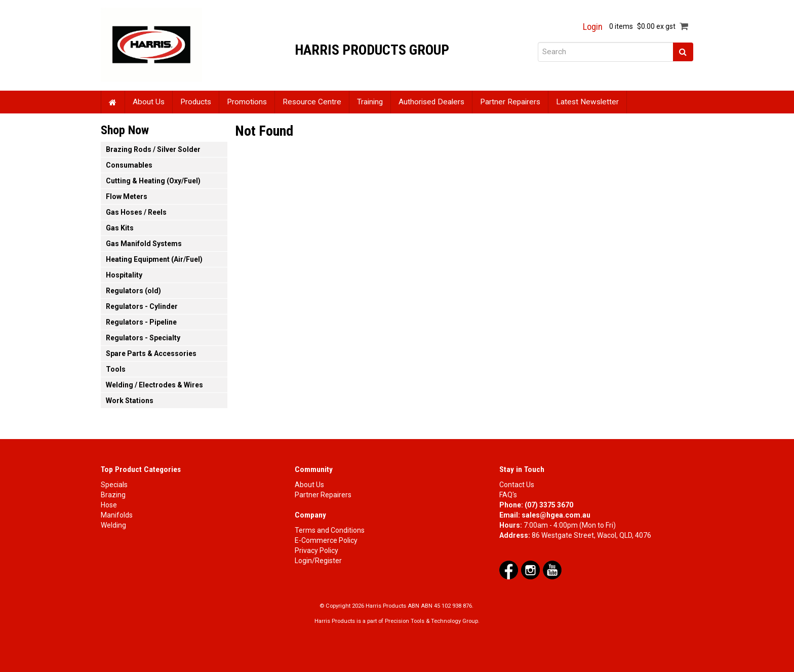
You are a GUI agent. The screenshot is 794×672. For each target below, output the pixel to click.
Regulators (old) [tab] (133, 291)
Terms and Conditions (330, 530)
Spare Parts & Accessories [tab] (151, 353)
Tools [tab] (116, 369)
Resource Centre (312, 102)
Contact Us (517, 485)
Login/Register (318, 561)
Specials (114, 485)
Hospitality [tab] (124, 275)
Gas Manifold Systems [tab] (144, 244)
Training (370, 102)
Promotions (247, 102)
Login (593, 27)
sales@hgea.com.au (556, 515)
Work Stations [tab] (130, 401)
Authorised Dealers (431, 102)
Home (113, 102)
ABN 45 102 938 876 (446, 606)
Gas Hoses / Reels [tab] (136, 212)
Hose (109, 505)
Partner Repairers (510, 102)
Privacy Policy (316, 550)
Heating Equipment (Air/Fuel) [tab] (154, 259)
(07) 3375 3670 (549, 505)
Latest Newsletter (587, 102)
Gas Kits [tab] (120, 228)
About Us (149, 102)
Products (196, 102)
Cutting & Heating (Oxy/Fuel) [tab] (153, 181)
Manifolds (117, 515)
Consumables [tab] (129, 165)
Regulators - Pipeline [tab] (141, 322)
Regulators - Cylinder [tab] (142, 306)
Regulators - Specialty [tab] (143, 338)
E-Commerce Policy (326, 540)
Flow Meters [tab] (127, 196)
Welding (113, 525)
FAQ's (508, 495)
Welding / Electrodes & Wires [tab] (154, 385)
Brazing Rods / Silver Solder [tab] (153, 149)
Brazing (113, 495)
